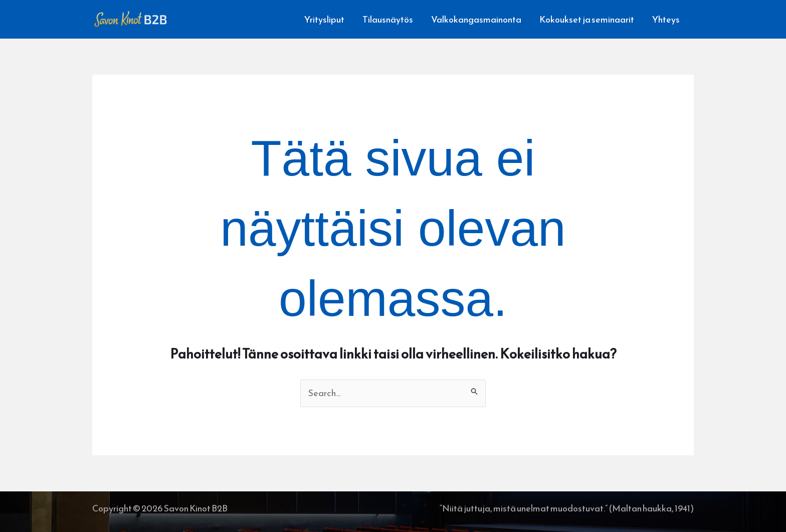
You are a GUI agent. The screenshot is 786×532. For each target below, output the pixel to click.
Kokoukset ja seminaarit (587, 19)
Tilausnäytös (388, 19)
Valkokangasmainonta (476, 19)
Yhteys (666, 19)
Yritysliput (324, 19)
